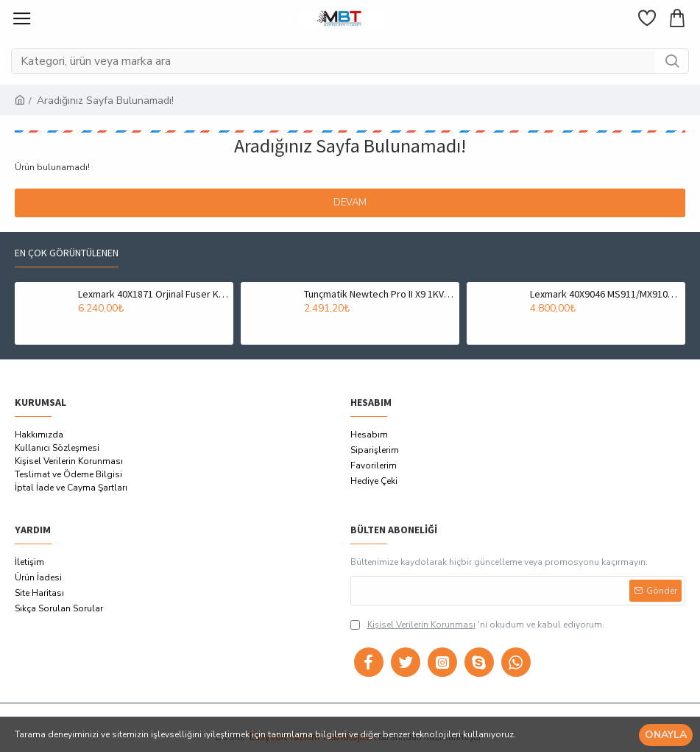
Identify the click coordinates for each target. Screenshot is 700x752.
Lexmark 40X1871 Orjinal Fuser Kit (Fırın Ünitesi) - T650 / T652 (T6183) (153, 294)
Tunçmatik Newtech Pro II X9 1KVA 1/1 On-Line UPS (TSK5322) (379, 294)
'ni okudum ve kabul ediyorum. (477, 625)
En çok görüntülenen (67, 253)
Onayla (666, 735)
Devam (350, 203)
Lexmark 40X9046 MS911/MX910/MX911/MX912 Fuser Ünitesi (605, 294)
